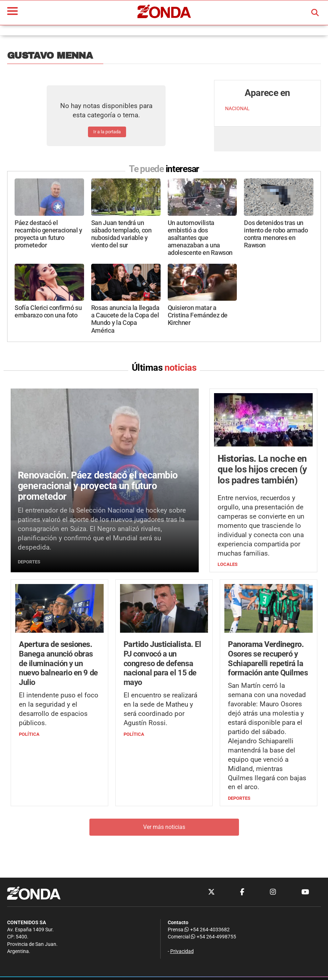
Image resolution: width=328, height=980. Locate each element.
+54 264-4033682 (207, 930)
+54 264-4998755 (213, 937)
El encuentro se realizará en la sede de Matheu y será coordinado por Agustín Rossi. (160, 709)
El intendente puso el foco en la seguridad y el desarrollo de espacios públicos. (59, 709)
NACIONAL (237, 109)
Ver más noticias (164, 827)
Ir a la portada (107, 132)
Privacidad (182, 951)
